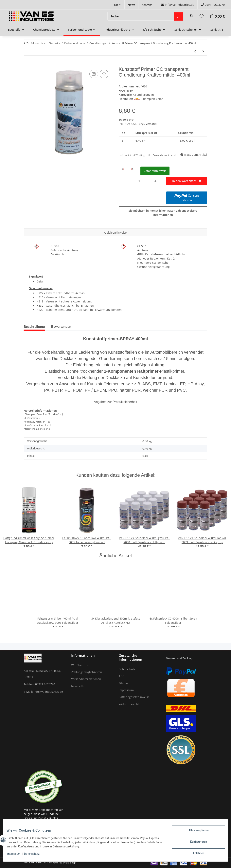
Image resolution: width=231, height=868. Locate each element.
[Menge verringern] (123, 181)
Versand (151, 124)
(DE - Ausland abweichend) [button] (161, 155)
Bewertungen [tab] (61, 327)
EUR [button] (115, 5)
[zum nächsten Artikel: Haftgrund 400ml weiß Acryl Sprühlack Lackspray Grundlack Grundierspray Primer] (203, 51)
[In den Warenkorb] (27, 64)
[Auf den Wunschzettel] (104, 74)
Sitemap (124, 683)
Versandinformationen (86, 679)
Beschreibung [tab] (34, 327)
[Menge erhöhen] (155, 181)
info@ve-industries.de (177, 5)
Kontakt (147, 5)
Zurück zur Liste (36, 43)
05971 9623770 (213, 5)
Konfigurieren (195, 844)
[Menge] (139, 181)
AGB (121, 676)
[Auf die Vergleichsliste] (94, 74)
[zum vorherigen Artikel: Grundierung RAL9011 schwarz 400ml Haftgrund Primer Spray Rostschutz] (195, 51)
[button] (191, 16)
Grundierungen (144, 95)
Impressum (17, 856)
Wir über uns (80, 665)
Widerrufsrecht (129, 704)
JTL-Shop (71, 863)
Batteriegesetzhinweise (134, 697)
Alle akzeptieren (195, 833)
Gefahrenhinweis (155, 171)
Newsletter (78, 686)
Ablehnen (195, 854)
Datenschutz (35, 856)
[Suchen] (141, 16)
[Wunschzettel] (202, 16)
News (131, 5)
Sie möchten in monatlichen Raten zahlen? (163, 213)
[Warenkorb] (217, 16)
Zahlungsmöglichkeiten (87, 672)
